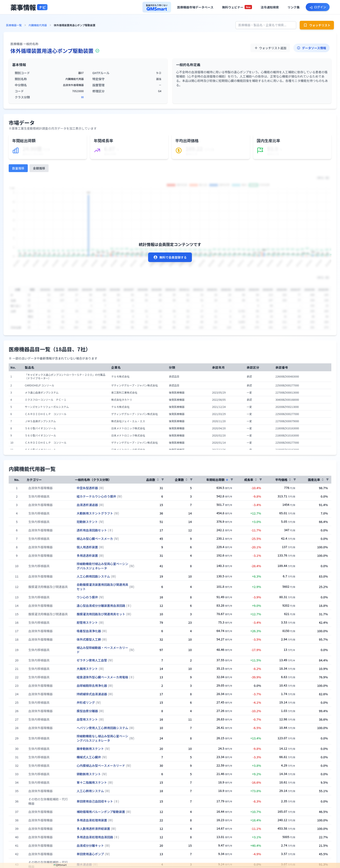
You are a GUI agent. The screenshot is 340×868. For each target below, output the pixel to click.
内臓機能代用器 (38, 25)
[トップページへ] (29, 7)
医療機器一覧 (14, 25)
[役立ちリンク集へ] (294, 7)
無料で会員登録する (170, 257)
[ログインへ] (318, 7)
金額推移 (39, 168)
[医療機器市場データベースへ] (195, 7)
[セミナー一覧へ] (237, 7)
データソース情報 (311, 48)
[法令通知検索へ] (270, 7)
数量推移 (18, 168)
